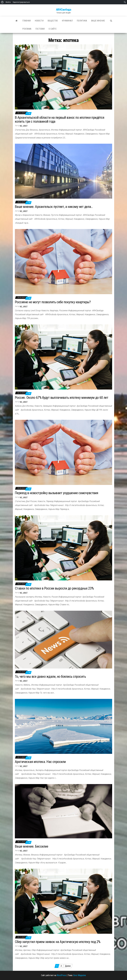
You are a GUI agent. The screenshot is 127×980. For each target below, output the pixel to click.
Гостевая (40, 29)
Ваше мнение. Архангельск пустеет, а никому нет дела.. (54, 207)
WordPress (61, 975)
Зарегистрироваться (21, 2)
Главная (26, 21)
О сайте (53, 29)
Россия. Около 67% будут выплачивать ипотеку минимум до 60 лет (62, 398)
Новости (39, 21)
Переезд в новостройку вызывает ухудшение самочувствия (56, 493)
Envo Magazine (80, 975)
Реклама (27, 29)
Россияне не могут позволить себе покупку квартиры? (53, 302)
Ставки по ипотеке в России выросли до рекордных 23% (54, 588)
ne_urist (24, 126)
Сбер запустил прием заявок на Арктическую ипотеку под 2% (58, 942)
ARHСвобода (64, 10)
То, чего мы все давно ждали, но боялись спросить (50, 676)
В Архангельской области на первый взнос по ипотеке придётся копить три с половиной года (60, 119)
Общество (53, 21)
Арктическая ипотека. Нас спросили (40, 762)
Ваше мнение (98, 21)
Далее (68, 966)
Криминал (67, 21)
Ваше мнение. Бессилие (31, 846)
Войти (8, 2)
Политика (82, 21)
